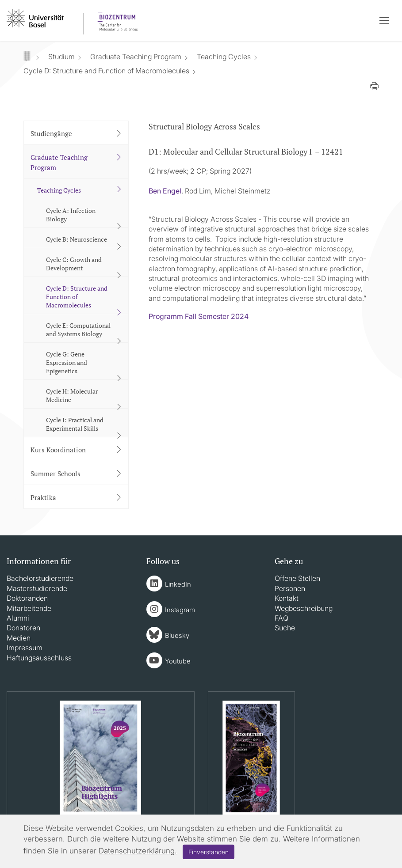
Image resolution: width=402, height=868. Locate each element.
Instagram (180, 610)
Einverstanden (209, 852)
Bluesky (177, 635)
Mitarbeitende (29, 608)
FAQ (281, 618)
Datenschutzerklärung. (138, 851)
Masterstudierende (37, 588)
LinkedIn (178, 584)
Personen (290, 588)
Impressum (25, 648)
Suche (285, 628)
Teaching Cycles (224, 57)
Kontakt (287, 598)
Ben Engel (165, 191)
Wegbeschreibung (304, 608)
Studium (61, 57)
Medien (19, 638)
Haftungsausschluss (39, 658)
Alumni (18, 618)
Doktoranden (27, 598)
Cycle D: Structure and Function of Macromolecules (106, 71)
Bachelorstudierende (40, 578)
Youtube (178, 661)
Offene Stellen (297, 578)
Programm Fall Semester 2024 (199, 316)
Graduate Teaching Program (136, 57)
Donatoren (23, 628)
